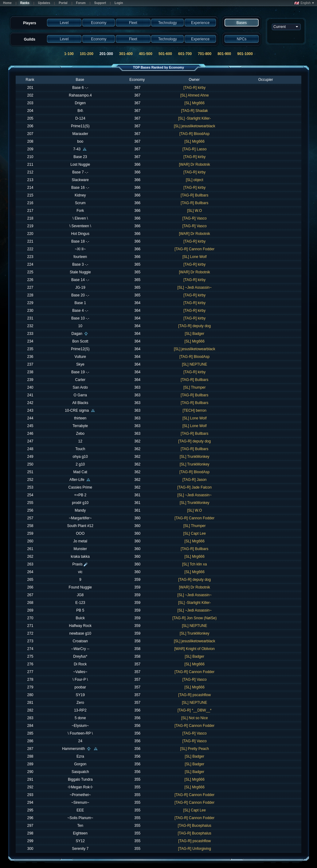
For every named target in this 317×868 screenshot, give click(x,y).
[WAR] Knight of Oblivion (194, 649)
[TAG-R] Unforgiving (195, 849)
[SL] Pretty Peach (195, 749)
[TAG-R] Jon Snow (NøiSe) (194, 618)
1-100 (69, 54)
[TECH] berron (195, 410)
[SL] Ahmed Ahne (195, 95)
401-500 (146, 54)
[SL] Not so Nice (195, 718)
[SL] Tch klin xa (194, 564)
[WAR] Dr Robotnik (195, 164)
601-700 (185, 54)
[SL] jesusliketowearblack (195, 126)
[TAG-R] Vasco (195, 218)
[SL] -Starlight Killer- (195, 118)
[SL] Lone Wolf (195, 257)
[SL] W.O (194, 211)
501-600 (165, 54)
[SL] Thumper (194, 387)
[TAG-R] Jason (194, 480)
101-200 (87, 54)
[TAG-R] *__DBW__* (194, 710)
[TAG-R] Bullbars (194, 195)
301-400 (126, 54)
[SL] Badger (195, 334)
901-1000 (245, 54)
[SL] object (195, 180)
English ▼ (304, 3)
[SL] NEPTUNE (194, 364)
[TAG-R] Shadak (195, 111)
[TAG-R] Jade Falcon (194, 487)
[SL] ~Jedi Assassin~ (195, 287)
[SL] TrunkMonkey (195, 457)
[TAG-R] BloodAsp (194, 134)
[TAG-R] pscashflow (194, 695)
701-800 (205, 54)
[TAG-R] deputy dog (194, 326)
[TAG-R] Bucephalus (195, 826)
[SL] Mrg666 (195, 103)
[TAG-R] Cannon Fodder (194, 249)
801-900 (224, 54)
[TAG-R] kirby (194, 88)
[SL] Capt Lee (195, 533)
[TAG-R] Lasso (194, 149)
